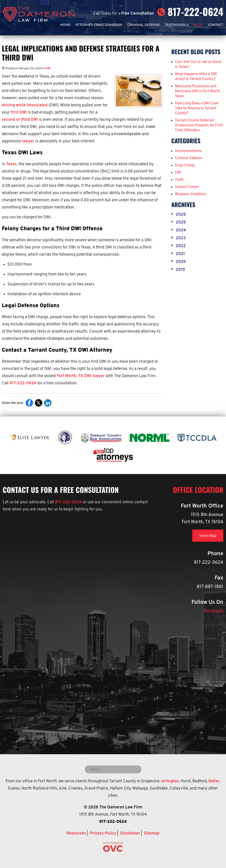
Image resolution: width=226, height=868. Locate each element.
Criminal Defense (144, 25)
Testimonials (177, 25)
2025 (179, 223)
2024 (179, 230)
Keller (214, 781)
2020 (179, 262)
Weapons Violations (191, 194)
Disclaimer (130, 833)
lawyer (28, 141)
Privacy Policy (103, 833)
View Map (208, 536)
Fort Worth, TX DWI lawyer (81, 376)
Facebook (214, 611)
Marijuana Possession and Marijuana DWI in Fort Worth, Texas (198, 91)
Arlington (170, 781)
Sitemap (152, 833)
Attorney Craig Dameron (99, 25)
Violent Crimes (187, 187)
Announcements (188, 151)
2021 (178, 254)
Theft (179, 180)
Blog (198, 25)
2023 (179, 238)
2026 (179, 215)
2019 (178, 270)
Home (65, 25)
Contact (216, 25)
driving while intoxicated (25, 105)
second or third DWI (20, 120)
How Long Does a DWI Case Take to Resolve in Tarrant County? (197, 108)
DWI (48, 69)
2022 (179, 246)
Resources (76, 833)
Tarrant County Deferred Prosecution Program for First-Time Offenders (199, 125)
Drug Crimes (185, 166)
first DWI (19, 113)
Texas (11, 164)
